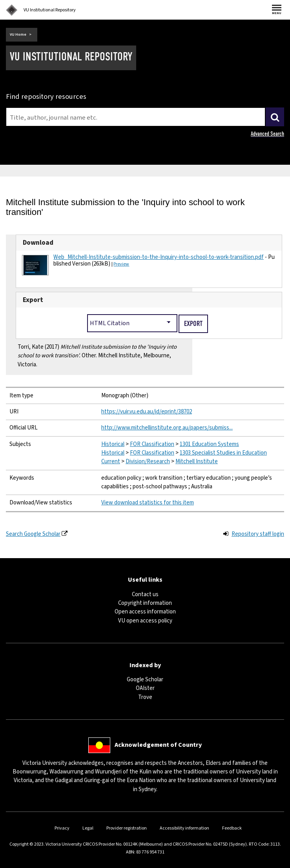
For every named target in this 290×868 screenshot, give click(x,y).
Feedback (232, 828)
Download (38, 243)
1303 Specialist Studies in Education (223, 453)
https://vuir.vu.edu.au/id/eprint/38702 (147, 412)
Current (111, 461)
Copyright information (145, 603)
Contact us (145, 594)
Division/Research (148, 461)
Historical (113, 444)
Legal (88, 828)
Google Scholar (145, 680)
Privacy (62, 828)
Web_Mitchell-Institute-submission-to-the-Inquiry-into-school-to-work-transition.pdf (158, 257)
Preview (121, 264)
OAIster (145, 688)
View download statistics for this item (148, 503)
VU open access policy (145, 621)
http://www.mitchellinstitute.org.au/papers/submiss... (167, 428)
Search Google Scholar (33, 534)
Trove (145, 697)
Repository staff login (258, 534)
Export (33, 300)
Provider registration (127, 828)
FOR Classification (152, 444)
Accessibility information (184, 828)
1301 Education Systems (209, 444)
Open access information (145, 612)
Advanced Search (267, 134)
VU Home (18, 35)
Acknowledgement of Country (158, 745)
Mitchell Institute (197, 461)
